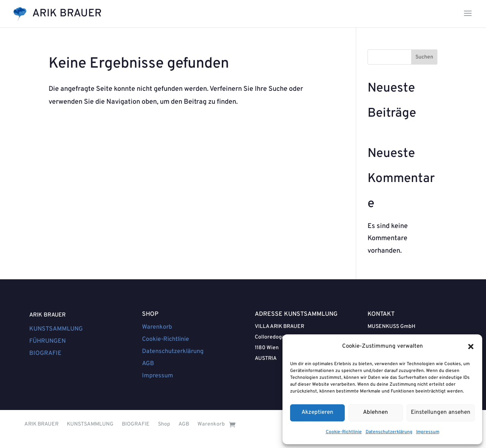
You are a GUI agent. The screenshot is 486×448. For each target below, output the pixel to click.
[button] (471, 347)
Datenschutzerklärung (389, 432)
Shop (164, 424)
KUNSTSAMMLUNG (56, 329)
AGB (148, 364)
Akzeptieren (317, 412)
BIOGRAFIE (45, 353)
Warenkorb (157, 327)
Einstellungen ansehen (441, 412)
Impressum (428, 432)
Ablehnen (376, 412)
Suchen (424, 57)
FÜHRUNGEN (47, 341)
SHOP (150, 314)
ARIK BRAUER (47, 315)
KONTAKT (381, 314)
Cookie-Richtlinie (344, 432)
